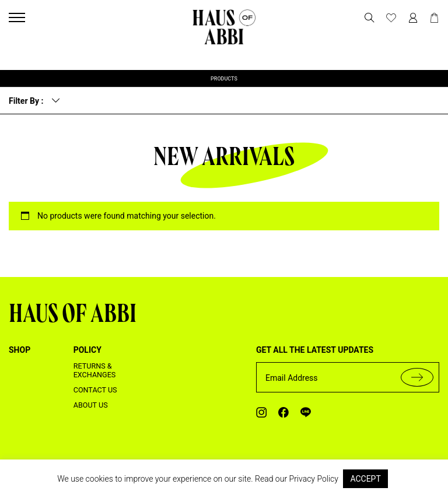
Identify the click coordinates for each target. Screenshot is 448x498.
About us (91, 405)
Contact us (95, 390)
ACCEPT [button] (365, 479)
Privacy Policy (314, 479)
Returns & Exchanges (95, 371)
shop (20, 350)
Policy (87, 350)
